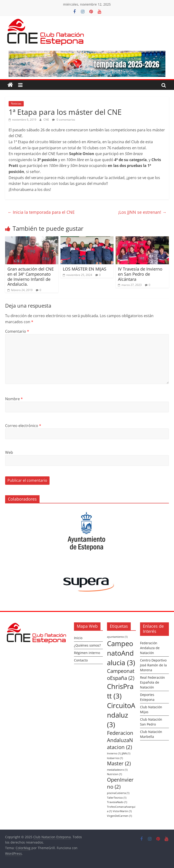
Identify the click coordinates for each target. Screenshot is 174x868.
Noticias (16, 103)
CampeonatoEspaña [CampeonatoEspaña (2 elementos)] (121, 675)
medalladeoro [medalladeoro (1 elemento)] (117, 770)
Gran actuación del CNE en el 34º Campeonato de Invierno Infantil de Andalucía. (31, 276)
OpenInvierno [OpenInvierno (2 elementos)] (120, 783)
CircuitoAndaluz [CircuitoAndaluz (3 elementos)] (121, 715)
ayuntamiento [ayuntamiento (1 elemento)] (117, 637)
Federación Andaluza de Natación (150, 648)
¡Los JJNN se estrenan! (142, 212)
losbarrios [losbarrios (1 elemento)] (115, 758)
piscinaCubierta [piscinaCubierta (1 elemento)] (118, 793)
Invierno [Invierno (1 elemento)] (114, 753)
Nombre (14, 399)
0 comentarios (64, 120)
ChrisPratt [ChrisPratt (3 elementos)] (120, 691)
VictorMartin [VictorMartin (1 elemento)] (122, 811)
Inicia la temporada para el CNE (41, 212)
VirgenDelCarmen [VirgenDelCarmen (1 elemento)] (119, 816)
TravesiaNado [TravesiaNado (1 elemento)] (117, 802)
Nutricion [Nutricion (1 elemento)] (114, 774)
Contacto (81, 660)
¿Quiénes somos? (87, 645)
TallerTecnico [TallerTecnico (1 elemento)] (117, 798)
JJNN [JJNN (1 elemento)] (126, 753)
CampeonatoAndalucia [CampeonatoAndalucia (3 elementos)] (121, 653)
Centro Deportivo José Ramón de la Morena (153, 665)
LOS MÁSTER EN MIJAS (85, 269)
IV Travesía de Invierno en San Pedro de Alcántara (140, 274)
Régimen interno (87, 653)
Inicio (78, 638)
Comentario (17, 331)
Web (9, 452)
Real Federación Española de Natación (152, 682)
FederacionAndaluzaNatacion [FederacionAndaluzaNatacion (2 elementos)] (120, 740)
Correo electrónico (23, 426)
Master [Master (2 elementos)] (119, 763)
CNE (47, 120)
